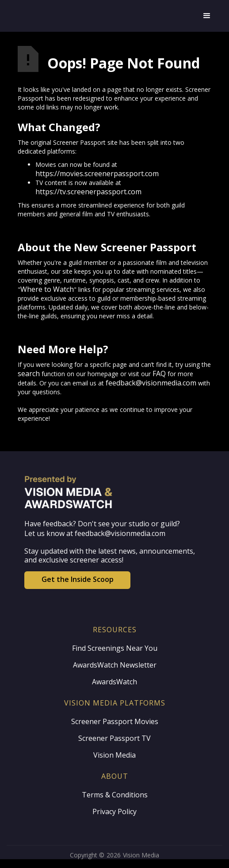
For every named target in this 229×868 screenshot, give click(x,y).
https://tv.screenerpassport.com (88, 192)
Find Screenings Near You (115, 648)
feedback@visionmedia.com (151, 383)
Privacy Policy (114, 811)
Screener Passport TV (114, 738)
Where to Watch (47, 289)
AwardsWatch (114, 682)
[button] (207, 16)
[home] (106, 16)
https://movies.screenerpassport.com (97, 174)
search (29, 374)
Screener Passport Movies (115, 721)
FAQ (159, 374)
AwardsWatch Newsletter (115, 665)
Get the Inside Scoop (78, 579)
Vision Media (114, 755)
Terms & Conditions (115, 795)
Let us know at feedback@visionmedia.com (95, 533)
